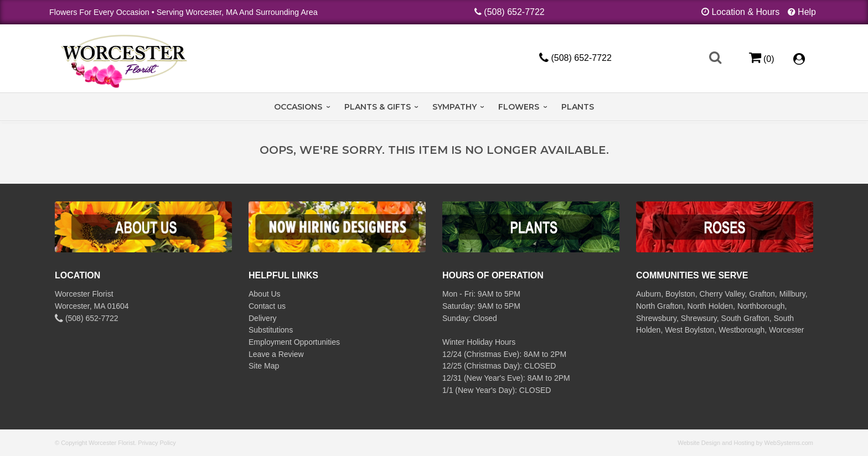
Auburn (649, 294)
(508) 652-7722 (514, 12)
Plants (578, 107)
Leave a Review (276, 354)
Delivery (263, 318)
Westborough (742, 330)
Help (807, 12)
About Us (265, 294)
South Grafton (745, 318)
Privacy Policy (157, 443)
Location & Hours (745, 12)
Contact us (267, 306)
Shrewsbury (656, 318)
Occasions (298, 107)
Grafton (762, 294)
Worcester (787, 330)
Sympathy (454, 107)
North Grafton (660, 306)
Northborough (761, 306)
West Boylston (689, 330)
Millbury (792, 294)
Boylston (680, 294)
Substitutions (271, 330)
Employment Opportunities (294, 342)
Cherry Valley (722, 294)
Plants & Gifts (378, 107)
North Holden (711, 306)
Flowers (519, 107)
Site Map (264, 366)
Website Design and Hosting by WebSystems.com (745, 443)
